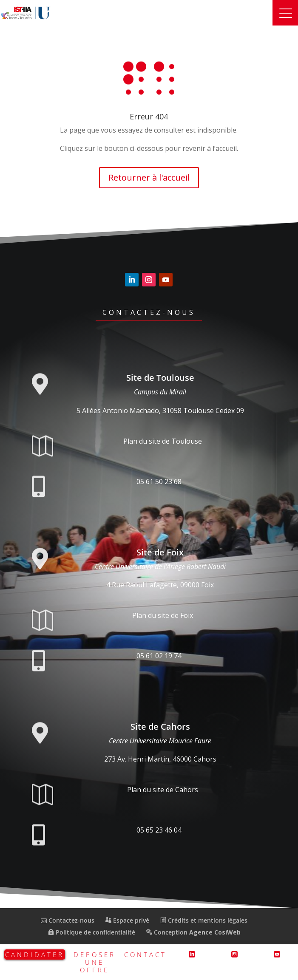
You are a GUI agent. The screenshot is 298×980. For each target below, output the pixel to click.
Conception (193, 932)
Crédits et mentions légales (204, 920)
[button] (285, 13)
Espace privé (127, 920)
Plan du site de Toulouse (163, 441)
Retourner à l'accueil (149, 177)
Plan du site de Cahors (163, 790)
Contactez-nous (149, 312)
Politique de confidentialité (92, 932)
